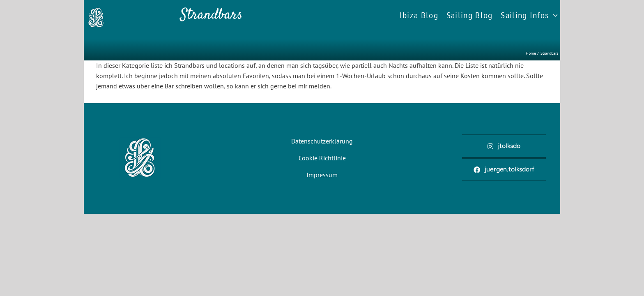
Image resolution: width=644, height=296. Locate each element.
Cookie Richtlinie (322, 158)
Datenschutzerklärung (322, 141)
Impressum (322, 175)
